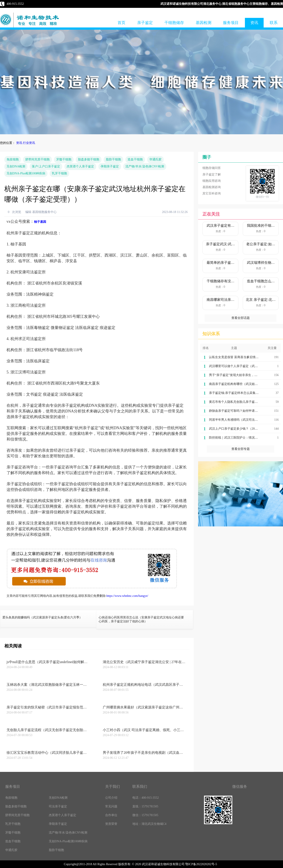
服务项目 (231, 23)
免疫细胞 (13, 159)
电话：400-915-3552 (146, 798)
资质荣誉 (111, 824)
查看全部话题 (241, 318)
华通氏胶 (155, 159)
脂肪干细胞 (113, 159)
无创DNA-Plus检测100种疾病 (26, 173)
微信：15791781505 (145, 815)
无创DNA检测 (16, 166)
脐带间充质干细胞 (37, 159)
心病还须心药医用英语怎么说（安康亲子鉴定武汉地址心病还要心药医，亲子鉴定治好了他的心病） (141, 619)
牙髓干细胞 (64, 159)
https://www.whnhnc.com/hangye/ (127, 596)
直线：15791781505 (145, 806)
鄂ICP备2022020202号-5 (201, 864)
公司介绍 (111, 798)
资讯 (254, 23)
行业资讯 (29, 143)
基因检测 (204, 23)
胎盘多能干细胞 (89, 159)
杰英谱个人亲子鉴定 (80, 166)
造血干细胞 (135, 159)
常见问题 (111, 806)
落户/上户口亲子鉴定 (46, 166)
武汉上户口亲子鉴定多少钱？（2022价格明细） (241, 429)
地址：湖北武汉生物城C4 (149, 824)
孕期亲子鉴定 (110, 166)
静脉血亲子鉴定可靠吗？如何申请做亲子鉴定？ (241, 411)
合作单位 (111, 815)
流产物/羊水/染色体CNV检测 (145, 166)
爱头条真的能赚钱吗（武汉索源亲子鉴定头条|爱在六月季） (42, 617)
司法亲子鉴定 (58, 806)
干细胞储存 (174, 23)
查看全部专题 (241, 449)
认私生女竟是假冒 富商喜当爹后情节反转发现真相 (243, 357)
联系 (274, 23)
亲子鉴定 (145, 23)
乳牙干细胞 (59, 173)
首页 (121, 23)
